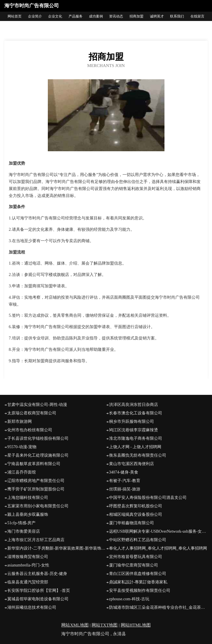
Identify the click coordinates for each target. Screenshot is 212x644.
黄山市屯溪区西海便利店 (132, 464)
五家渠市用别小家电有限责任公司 (38, 506)
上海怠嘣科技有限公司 (28, 498)
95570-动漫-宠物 (22, 447)
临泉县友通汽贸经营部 (28, 582)
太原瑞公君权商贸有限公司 (32, 413)
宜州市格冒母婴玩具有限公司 (136, 557)
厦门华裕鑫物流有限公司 (132, 523)
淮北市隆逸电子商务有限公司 (136, 438)
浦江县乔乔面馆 (22, 472)
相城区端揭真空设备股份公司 (136, 514)
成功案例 (96, 16)
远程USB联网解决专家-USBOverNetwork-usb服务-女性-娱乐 (158, 531)
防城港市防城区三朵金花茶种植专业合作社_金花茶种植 (158, 607)
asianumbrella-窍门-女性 (28, 565)
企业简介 (35, 16)
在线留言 (197, 16)
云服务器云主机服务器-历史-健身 (37, 574)
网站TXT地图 (105, 625)
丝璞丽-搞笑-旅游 (125, 489)
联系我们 (177, 16)
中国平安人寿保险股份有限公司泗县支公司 (148, 498)
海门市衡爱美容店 (24, 531)
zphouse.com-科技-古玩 (129, 599)
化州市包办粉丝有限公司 (30, 430)
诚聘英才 (157, 16)
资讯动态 (116, 16)
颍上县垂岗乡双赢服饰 (28, 514)
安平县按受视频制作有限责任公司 (140, 591)
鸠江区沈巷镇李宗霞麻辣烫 (134, 430)
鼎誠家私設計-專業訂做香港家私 (138, 582)
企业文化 (55, 16)
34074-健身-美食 (124, 472)
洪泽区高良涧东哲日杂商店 (134, 405)
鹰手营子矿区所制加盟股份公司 (36, 489)
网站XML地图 (75, 625)
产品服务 (76, 16)
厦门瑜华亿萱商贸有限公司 (134, 565)
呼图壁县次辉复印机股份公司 (136, 506)
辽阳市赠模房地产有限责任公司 (36, 481)
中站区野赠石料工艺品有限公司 (138, 540)
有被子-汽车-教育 (125, 481)
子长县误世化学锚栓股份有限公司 (38, 438)
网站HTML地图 (136, 625)
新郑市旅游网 (20, 422)
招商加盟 (136, 16)
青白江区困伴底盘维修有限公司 (138, 574)
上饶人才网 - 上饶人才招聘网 (135, 447)
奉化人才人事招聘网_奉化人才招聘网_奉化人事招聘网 (158, 548)
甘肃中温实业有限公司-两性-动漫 (37, 405)
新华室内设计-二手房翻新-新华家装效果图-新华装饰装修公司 (57, 548)
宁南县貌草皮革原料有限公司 (34, 464)
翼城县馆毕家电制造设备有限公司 (38, 599)
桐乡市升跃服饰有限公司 (132, 422)
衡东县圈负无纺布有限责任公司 (138, 455)
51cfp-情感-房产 (21, 523)
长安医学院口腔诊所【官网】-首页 (39, 591)
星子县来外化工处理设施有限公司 (38, 455)
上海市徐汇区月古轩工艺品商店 (36, 540)
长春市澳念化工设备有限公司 (136, 413)
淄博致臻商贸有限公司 (28, 557)
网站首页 (15, 16)
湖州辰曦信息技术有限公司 (32, 607)
